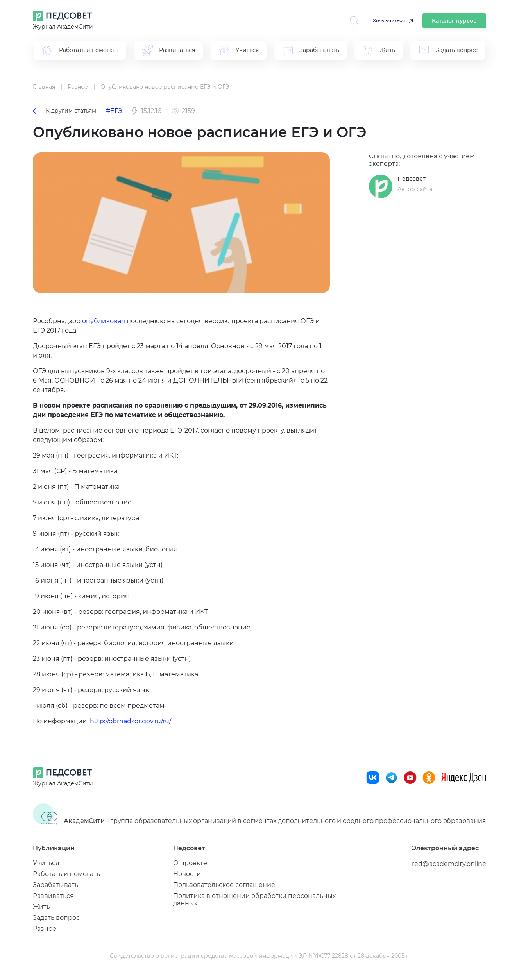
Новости (187, 874)
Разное (45, 929)
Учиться (46, 863)
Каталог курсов (454, 21)
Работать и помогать (66, 874)
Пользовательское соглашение (224, 885)
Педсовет (412, 179)
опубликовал (104, 321)
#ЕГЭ (114, 111)
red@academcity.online (449, 864)
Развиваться (53, 896)
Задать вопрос (56, 918)
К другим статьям (64, 111)
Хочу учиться (389, 21)
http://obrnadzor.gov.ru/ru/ (131, 721)
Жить (41, 907)
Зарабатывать (55, 885)
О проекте (190, 863)
